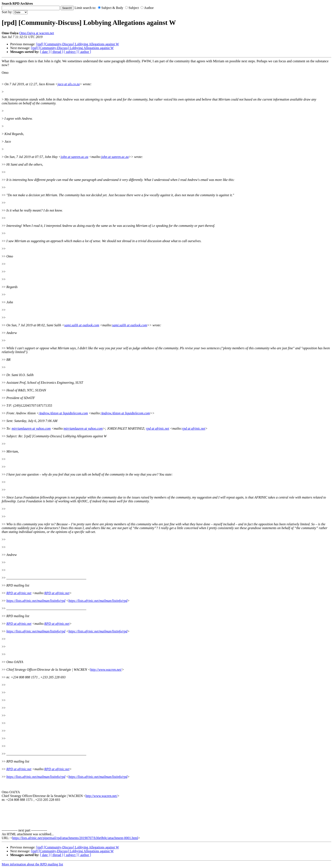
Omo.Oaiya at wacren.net (37, 33)
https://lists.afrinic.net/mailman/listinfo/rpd (36, 601)
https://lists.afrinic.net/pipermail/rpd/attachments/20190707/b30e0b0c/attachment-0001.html (75, 838)
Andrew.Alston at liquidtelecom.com (63, 413)
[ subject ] (71, 52)
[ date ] (45, 52)
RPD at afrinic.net (19, 593)
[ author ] (85, 52)
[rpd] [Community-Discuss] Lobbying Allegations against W (78, 44)
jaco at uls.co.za (69, 84)
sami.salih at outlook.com (82, 325)
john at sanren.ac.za (74, 157)
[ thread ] (57, 52)
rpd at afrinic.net (158, 428)
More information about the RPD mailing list (32, 864)
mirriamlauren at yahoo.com (31, 428)
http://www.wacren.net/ (106, 670)
